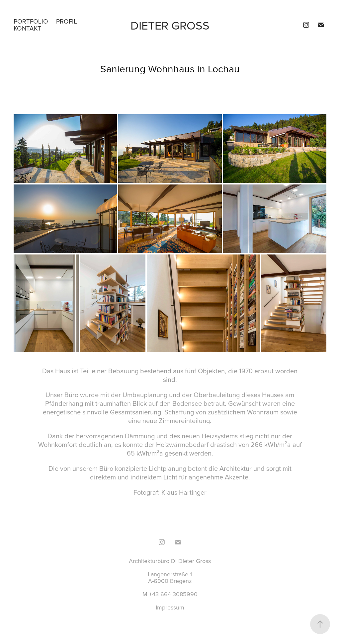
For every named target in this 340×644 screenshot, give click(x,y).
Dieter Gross (170, 25)
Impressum (170, 607)
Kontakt (27, 28)
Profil (67, 21)
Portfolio (31, 21)
